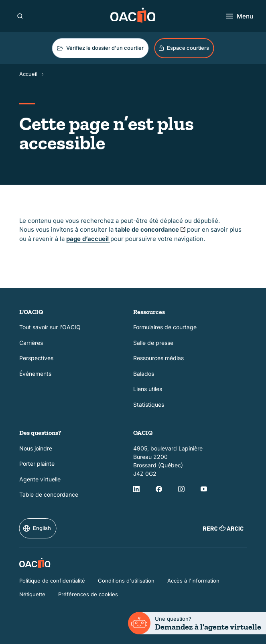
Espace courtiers (184, 48)
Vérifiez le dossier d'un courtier (100, 48)
